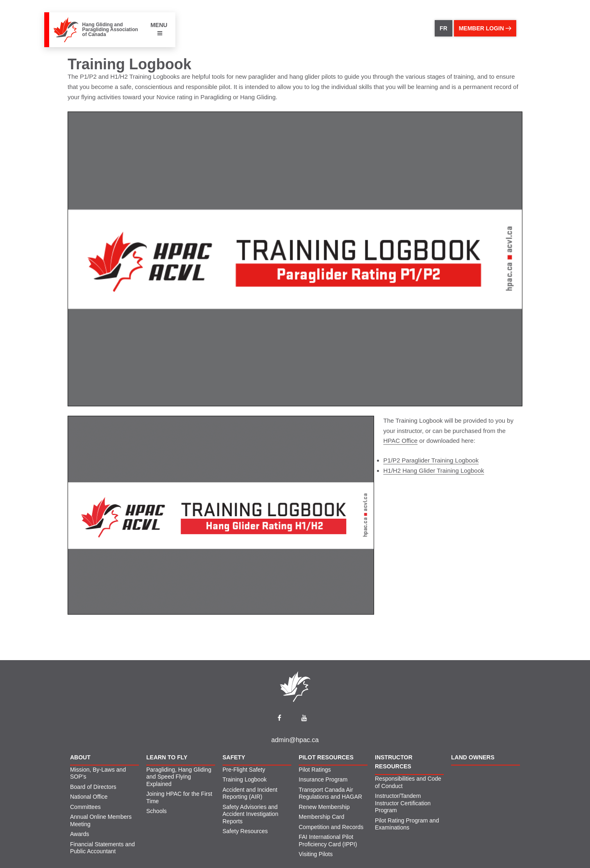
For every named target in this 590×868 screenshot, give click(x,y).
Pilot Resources (326, 757)
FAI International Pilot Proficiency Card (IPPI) (328, 841)
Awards (79, 834)
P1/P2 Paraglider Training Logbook (431, 460)
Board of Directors (93, 787)
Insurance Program (323, 779)
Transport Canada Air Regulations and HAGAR (330, 793)
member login (485, 28)
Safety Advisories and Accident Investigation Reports (250, 814)
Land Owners (473, 757)
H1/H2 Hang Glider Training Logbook (434, 470)
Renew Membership (324, 807)
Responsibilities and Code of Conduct (408, 782)
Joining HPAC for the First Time (179, 797)
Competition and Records (331, 827)
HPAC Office (401, 441)
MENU (159, 29)
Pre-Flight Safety (244, 770)
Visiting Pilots (316, 854)
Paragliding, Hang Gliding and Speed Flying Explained (179, 777)
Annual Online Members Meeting (101, 820)
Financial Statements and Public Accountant (102, 848)
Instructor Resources (394, 762)
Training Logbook (245, 779)
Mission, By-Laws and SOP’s (98, 773)
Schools (157, 811)
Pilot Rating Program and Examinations (407, 824)
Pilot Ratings (315, 770)
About (80, 757)
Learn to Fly (167, 757)
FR (444, 28)
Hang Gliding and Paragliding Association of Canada (110, 30)
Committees (85, 807)
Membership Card (321, 817)
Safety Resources (245, 831)
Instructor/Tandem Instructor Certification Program (403, 803)
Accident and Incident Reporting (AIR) (250, 793)
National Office (89, 797)
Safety (234, 757)
